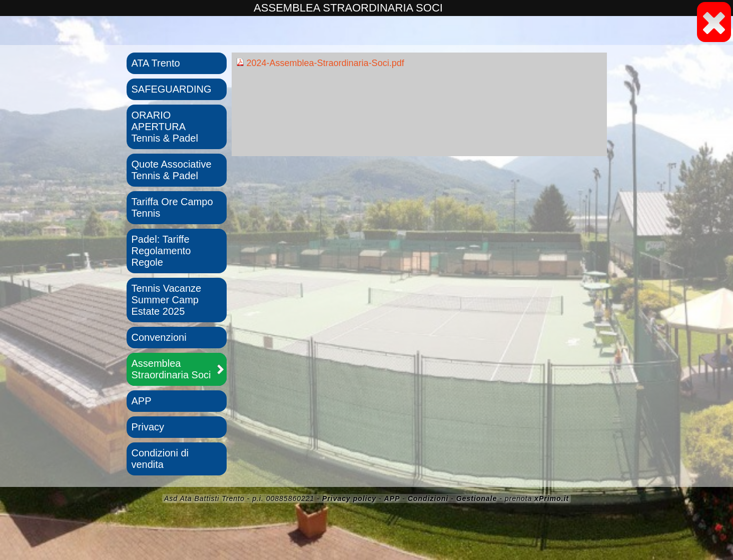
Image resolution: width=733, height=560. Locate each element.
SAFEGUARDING (172, 89)
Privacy (148, 427)
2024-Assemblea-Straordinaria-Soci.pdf (320, 63)
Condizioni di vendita (160, 459)
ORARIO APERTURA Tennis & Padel (165, 127)
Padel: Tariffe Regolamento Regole (161, 251)
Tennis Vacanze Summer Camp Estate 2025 (167, 300)
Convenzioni (159, 337)
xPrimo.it (552, 498)
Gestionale (477, 498)
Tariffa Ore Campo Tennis (172, 207)
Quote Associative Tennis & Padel (172, 170)
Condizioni (428, 498)
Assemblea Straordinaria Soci (171, 369)
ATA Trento (156, 63)
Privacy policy (349, 498)
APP (142, 401)
